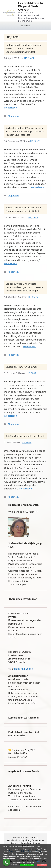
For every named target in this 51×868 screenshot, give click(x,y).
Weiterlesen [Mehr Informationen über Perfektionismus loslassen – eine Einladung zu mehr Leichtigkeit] (10, 263)
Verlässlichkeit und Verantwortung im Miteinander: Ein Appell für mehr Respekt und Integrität (25, 131)
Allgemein (13, 116)
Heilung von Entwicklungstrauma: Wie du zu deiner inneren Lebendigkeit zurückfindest (24, 48)
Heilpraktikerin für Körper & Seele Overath (31, 6)
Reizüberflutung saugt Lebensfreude (25, 436)
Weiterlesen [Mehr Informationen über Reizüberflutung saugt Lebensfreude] (25, 489)
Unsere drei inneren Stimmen (22, 367)
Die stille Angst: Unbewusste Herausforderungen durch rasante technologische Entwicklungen (24, 287)
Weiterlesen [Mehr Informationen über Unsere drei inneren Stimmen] (10, 416)
